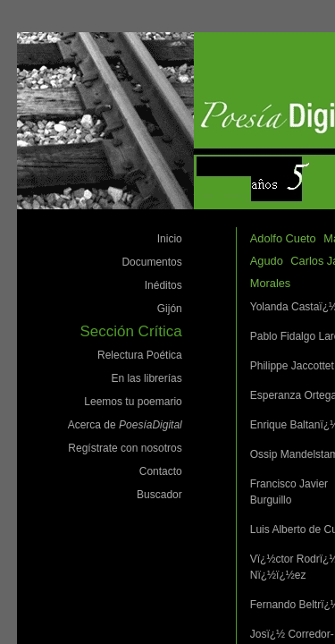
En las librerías (146, 378)
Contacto (161, 471)
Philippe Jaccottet (292, 366)
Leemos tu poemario (133, 402)
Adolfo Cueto (283, 238)
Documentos (151, 262)
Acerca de (125, 425)
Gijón (170, 309)
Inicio (170, 239)
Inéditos (163, 285)
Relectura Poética (140, 355)
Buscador (159, 495)
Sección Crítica (130, 331)
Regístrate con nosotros (125, 448)
